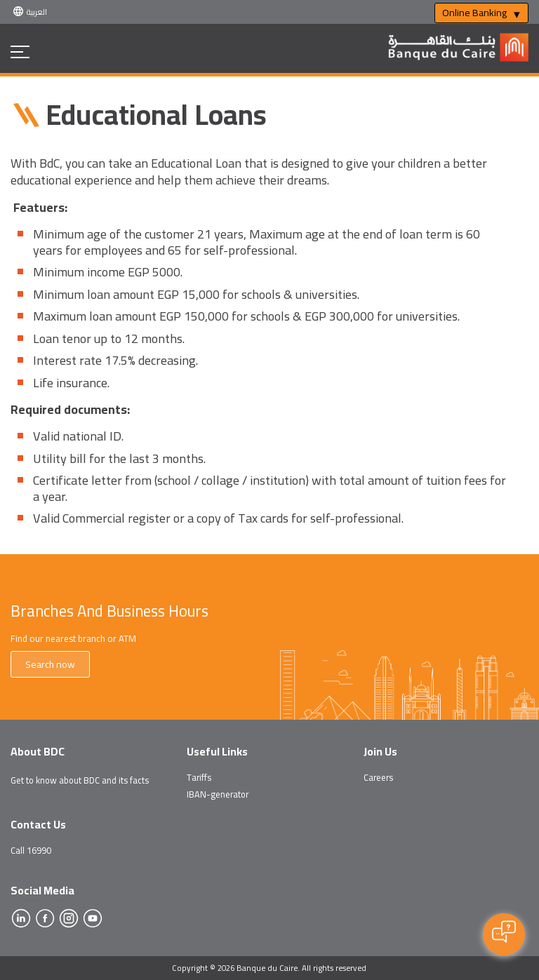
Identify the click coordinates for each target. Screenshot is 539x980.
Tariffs (199, 777)
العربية (37, 12)
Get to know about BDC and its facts (80, 780)
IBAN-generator (218, 794)
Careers (378, 777)
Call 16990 (31, 850)
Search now (50, 664)
